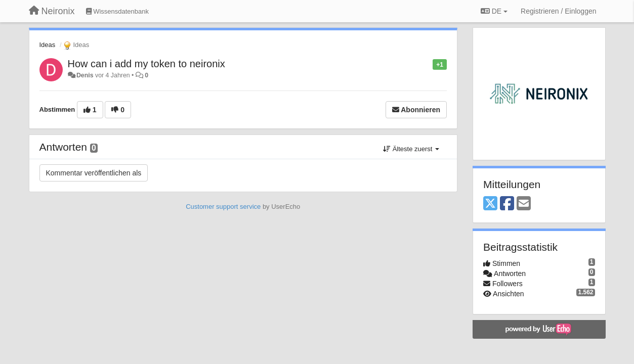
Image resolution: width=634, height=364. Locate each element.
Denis (85, 75)
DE (494, 11)
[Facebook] (507, 204)
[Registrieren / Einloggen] (558, 11)
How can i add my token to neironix (146, 64)
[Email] (524, 204)
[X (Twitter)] (490, 204)
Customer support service (223, 207)
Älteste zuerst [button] (411, 149)
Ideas (48, 45)
